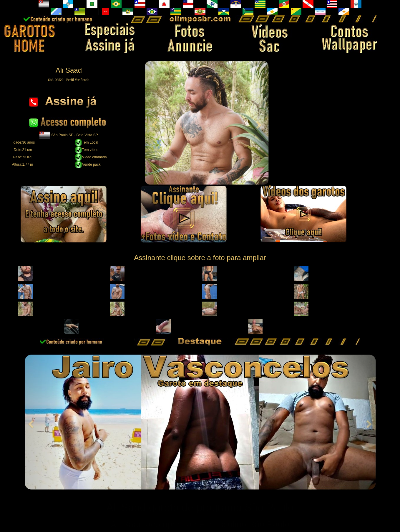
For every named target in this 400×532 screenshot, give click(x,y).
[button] (154, 123)
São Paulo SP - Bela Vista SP (74, 135)
